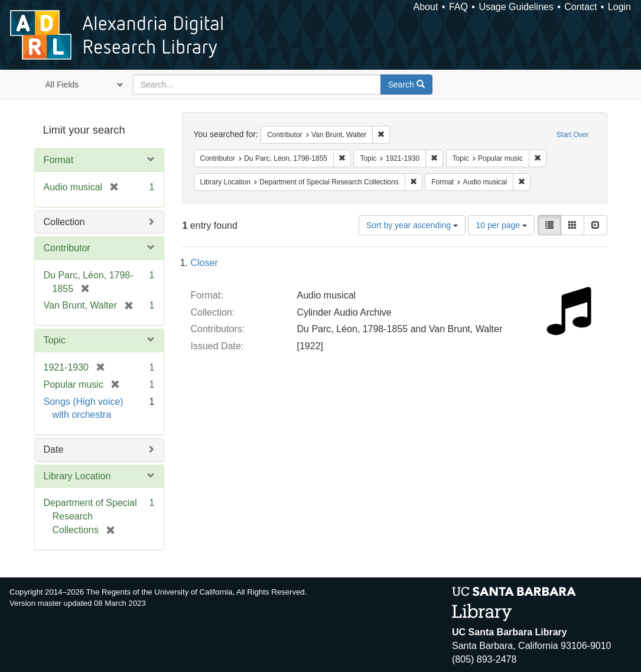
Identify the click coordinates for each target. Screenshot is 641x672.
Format (59, 160)
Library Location (77, 476)
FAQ (458, 7)
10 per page (501, 225)
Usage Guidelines (516, 7)
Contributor (67, 248)
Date (54, 449)
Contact (580, 7)
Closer (204, 263)
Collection (64, 222)
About (426, 7)
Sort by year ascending (412, 225)
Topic (55, 340)
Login (619, 7)
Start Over (573, 135)
